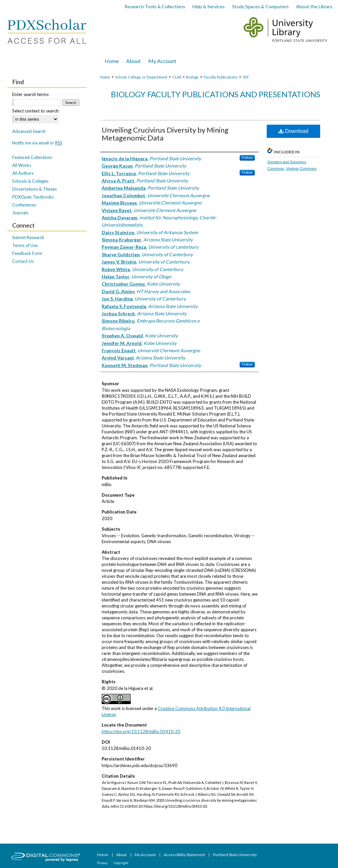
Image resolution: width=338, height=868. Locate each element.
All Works (22, 165)
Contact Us (23, 261)
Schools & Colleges (30, 181)
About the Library (314, 6)
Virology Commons (301, 169)
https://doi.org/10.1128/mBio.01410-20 (141, 731)
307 (246, 77)
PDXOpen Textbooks (33, 197)
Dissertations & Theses (34, 189)
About (122, 855)
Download (294, 131)
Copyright (121, 863)
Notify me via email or (37, 143)
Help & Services (209, 6)
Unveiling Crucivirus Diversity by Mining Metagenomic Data (165, 134)
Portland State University (235, 855)
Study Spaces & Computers (260, 6)
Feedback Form (27, 253)
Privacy (103, 863)
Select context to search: (36, 111)
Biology (192, 77)
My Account (146, 855)
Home (105, 77)
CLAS (177, 77)
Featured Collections (32, 157)
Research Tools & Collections (155, 6)
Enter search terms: (31, 94)
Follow (247, 158)
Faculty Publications (221, 77)
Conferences (24, 205)
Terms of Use (25, 245)
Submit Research (28, 237)
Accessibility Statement (185, 855)
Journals (20, 213)
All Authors (23, 173)
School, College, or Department (141, 77)
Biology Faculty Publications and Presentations (216, 94)
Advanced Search (29, 131)
